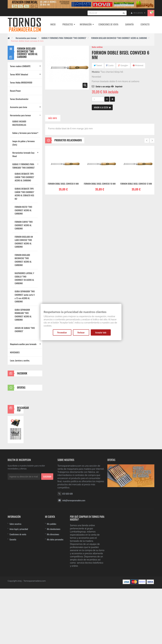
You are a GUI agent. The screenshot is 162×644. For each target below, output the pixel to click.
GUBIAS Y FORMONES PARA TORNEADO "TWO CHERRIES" (64, 38)
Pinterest (138, 65)
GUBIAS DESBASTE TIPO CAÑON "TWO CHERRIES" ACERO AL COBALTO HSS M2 (24, 194)
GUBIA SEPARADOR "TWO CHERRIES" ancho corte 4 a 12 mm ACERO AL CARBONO (25, 296)
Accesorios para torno (19, 107)
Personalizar (62, 332)
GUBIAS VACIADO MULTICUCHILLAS (19, 123)
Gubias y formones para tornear (25, 133)
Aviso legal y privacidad (19, 584)
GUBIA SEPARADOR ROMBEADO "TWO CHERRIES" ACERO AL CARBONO (23, 315)
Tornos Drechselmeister (19, 99)
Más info (53, 118)
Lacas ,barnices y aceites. (20, 360)
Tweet (98, 65)
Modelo (96, 72)
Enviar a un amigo (103, 86)
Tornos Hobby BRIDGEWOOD (21, 82)
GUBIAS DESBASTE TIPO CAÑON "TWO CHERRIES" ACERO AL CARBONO (24, 177)
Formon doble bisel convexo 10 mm (100, 184)
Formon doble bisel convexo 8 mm (63, 184)
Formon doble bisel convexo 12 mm (136, 184)
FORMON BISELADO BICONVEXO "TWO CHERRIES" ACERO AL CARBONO (119, 38)
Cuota (110, 65)
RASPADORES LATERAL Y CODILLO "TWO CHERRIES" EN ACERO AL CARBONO (24, 278)
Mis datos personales (55, 595)
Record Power (15, 91)
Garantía (13, 595)
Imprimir (119, 86)
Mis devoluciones (54, 584)
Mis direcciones (53, 590)
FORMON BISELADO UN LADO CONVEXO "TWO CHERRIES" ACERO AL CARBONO (24, 242)
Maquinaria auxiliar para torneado (23, 344)
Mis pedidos (52, 579)
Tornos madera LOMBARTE (20, 66)
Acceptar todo (101, 332)
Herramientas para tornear (26, 38)
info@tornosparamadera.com (74, 556)
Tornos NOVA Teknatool (19, 74)
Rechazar (81, 332)
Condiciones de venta (18, 590)
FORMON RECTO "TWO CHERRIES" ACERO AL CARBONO (23, 210)
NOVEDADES (15, 352)
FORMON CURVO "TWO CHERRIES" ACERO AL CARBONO (24, 225)
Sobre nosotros (15, 579)
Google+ (123, 65)
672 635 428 (67, 549)
